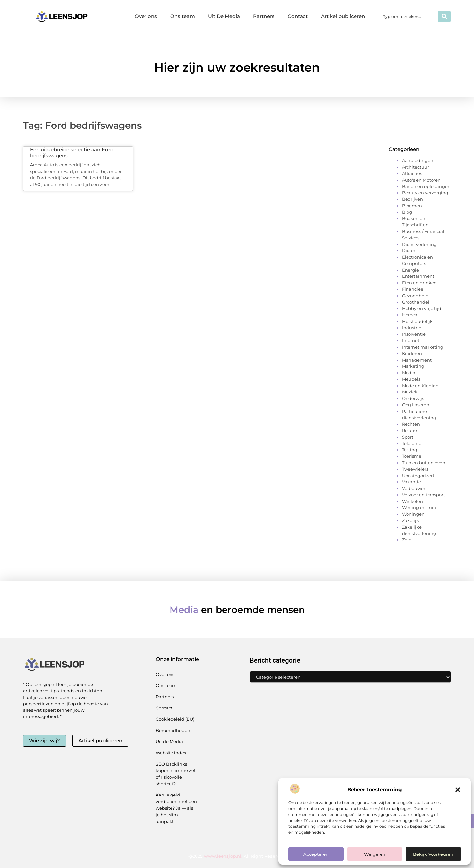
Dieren (409, 250)
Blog (407, 212)
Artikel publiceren (343, 16)
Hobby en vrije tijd (422, 308)
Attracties (412, 173)
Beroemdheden (173, 730)
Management (417, 360)
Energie (410, 270)
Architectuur (415, 167)
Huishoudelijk (417, 321)
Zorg (407, 540)
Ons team (183, 16)
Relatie (409, 430)
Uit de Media (169, 741)
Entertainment (418, 276)
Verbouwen (414, 488)
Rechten (411, 424)
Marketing (413, 366)
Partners (264, 16)
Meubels (411, 379)
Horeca (410, 315)
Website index (171, 753)
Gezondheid (415, 296)
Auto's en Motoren (421, 180)
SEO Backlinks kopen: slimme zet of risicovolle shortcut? (176, 774)
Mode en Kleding (420, 386)
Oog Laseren (416, 405)
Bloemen (412, 206)
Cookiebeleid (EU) (175, 719)
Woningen (413, 514)
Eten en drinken (419, 283)
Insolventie (414, 334)
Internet (411, 340)
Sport (408, 437)
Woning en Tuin (419, 507)
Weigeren (375, 854)
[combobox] (409, 16)
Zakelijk (410, 520)
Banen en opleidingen (426, 186)
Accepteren (316, 854)
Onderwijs (413, 398)
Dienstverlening (419, 244)
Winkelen (412, 501)
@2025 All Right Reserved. (237, 856)
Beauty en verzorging (425, 193)
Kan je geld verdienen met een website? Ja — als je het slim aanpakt (176, 808)
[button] (458, 790)
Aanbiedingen (418, 160)
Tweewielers (415, 469)
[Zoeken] (444, 16)
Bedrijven (412, 199)
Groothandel (416, 302)
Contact (298, 16)
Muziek (410, 392)
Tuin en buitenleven (424, 463)
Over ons (146, 16)
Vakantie (411, 482)
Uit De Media (224, 16)
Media (409, 373)
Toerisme (412, 456)
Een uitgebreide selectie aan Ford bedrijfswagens (72, 152)
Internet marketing (423, 347)
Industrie (412, 328)
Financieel (413, 289)
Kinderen (412, 353)
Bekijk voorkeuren (433, 854)
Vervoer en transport (423, 495)
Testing (410, 450)
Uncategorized (418, 476)
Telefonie (412, 443)
